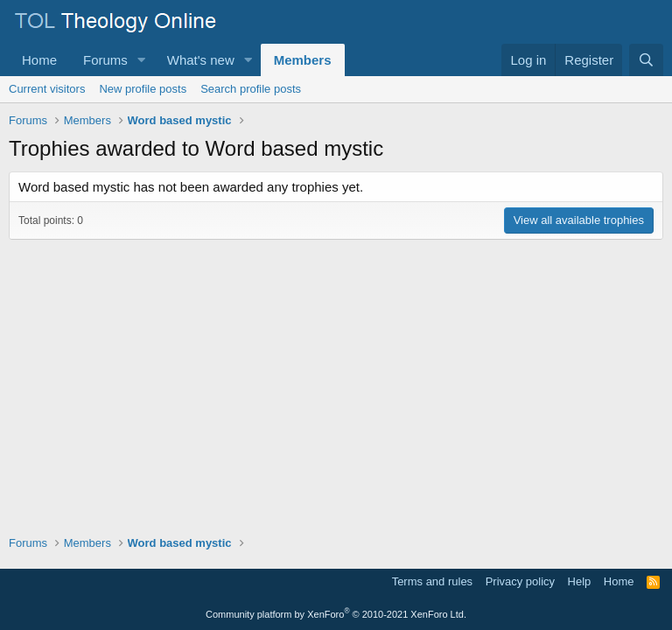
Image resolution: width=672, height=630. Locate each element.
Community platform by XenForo (336, 614)
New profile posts (143, 89)
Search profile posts (251, 89)
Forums (105, 60)
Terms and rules (432, 581)
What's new (201, 60)
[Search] (646, 60)
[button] (142, 60)
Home (39, 60)
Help (580, 581)
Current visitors (47, 89)
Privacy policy (520, 581)
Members (303, 60)
